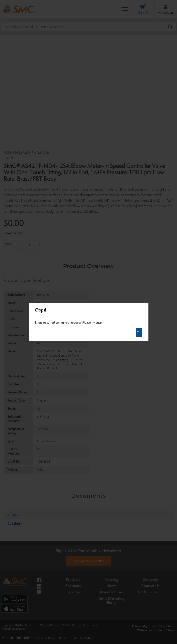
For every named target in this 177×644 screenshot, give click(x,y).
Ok (139, 332)
